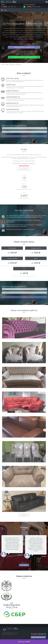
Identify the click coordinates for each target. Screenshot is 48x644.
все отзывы (24, 565)
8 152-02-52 (8, 7)
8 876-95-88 (32, 7)
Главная (3, 65)
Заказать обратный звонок (38, 637)
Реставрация (11, 65)
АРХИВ (7, 65)
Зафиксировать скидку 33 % (24, 47)
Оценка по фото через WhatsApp (24, 57)
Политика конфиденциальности (9, 634)
